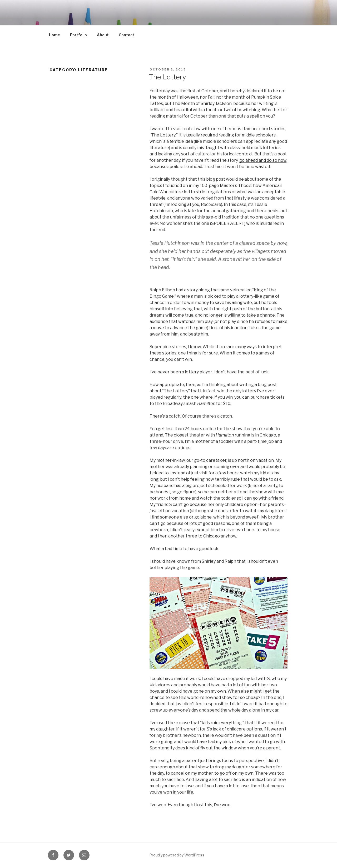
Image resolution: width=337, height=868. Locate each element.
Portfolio (78, 35)
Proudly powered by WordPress (177, 855)
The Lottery (168, 77)
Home (54, 35)
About (103, 35)
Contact (127, 35)
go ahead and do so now (263, 160)
